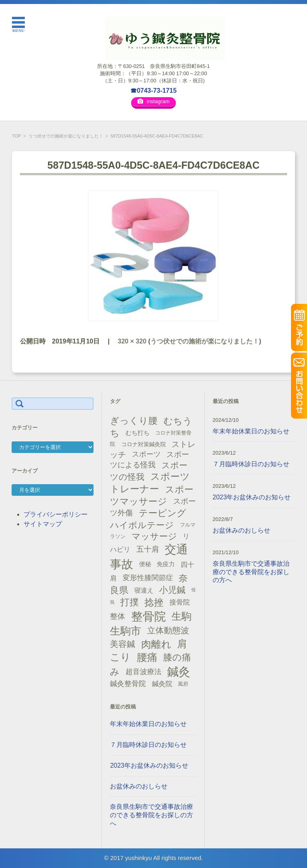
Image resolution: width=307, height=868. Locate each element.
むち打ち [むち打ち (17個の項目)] (138, 433)
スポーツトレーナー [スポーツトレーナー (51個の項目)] (150, 483)
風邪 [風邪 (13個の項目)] (183, 684)
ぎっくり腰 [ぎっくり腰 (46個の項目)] (134, 421)
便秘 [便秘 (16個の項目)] (145, 564)
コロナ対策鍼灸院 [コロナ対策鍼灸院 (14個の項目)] (144, 444)
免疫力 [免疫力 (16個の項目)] (166, 564)
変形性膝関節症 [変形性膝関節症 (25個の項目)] (148, 578)
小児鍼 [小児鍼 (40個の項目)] (172, 590)
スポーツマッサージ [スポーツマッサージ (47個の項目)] (152, 496)
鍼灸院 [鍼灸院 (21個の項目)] (162, 684)
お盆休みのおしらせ (139, 786)
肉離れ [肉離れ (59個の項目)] (156, 644)
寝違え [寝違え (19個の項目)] (144, 590)
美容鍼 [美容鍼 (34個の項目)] (123, 644)
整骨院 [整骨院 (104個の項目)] (149, 616)
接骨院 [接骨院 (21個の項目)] (180, 602)
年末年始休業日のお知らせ (148, 724)
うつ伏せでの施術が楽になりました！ (66, 136)
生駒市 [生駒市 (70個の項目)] (126, 631)
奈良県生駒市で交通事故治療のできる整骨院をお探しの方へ (152, 815)
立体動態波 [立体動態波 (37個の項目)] (168, 631)
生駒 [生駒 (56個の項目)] (181, 616)
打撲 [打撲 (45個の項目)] (130, 602)
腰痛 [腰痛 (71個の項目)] (147, 657)
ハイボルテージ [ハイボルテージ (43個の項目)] (142, 525)
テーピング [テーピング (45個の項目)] (162, 513)
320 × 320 (132, 341)
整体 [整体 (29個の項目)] (118, 616)
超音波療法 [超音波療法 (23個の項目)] (144, 672)
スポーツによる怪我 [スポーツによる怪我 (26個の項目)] (150, 460)
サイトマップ (43, 524)
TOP (16, 136)
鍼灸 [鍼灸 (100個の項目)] (179, 672)
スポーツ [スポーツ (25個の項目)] (146, 454)
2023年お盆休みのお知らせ (149, 765)
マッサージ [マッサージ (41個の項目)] (154, 536)
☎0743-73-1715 (153, 91)
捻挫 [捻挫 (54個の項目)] (154, 602)
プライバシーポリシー (56, 514)
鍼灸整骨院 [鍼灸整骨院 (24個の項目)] (128, 684)
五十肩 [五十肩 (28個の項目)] (148, 549)
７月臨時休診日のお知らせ (148, 745)
